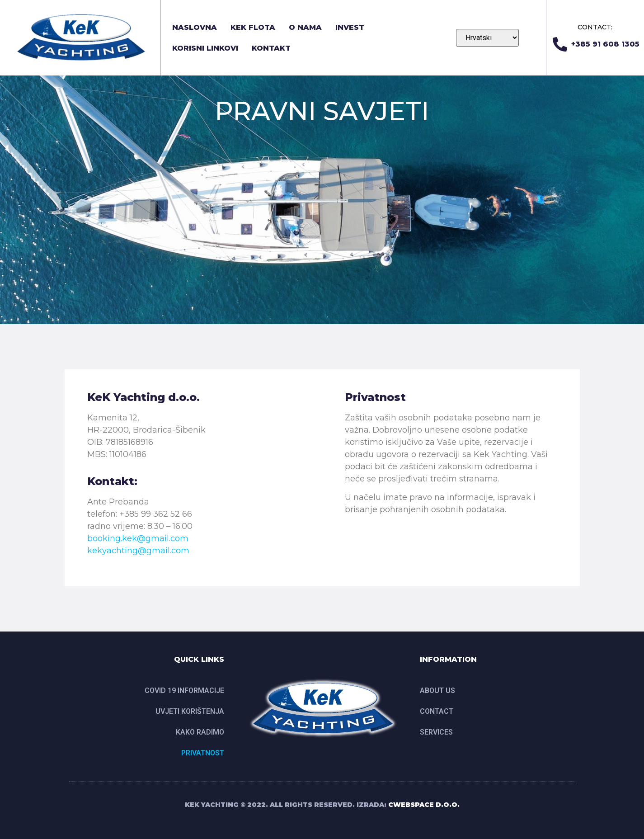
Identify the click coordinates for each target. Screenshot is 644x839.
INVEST (350, 27)
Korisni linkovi (205, 48)
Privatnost (203, 753)
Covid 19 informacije (184, 691)
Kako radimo (200, 732)
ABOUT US (437, 691)
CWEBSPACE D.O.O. (424, 805)
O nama (305, 27)
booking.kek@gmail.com (138, 538)
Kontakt (271, 48)
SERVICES (436, 732)
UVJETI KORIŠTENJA (190, 711)
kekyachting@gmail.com (138, 551)
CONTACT (437, 711)
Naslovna (195, 27)
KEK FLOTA (253, 27)
